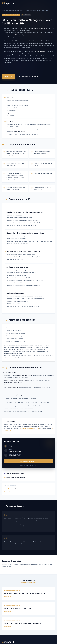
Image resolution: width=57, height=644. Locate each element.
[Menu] (54, 4)
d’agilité (23, 132)
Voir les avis (7, 492)
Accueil (4, 10)
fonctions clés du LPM (11, 35)
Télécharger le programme (28, 76)
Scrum (17, 132)
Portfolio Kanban (41, 52)
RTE (8, 113)
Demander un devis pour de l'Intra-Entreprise (29, 465)
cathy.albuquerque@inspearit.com (29, 428)
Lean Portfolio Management (40, 28)
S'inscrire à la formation (28, 461)
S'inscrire (8, 76)
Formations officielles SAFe (13, 10)
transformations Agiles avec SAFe (14, 382)
